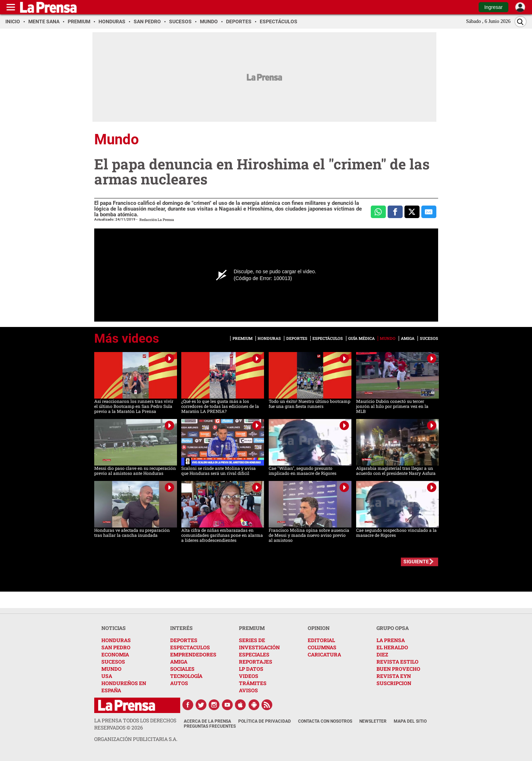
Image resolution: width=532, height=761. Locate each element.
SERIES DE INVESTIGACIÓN (259, 644)
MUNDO (111, 669)
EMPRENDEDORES (193, 654)
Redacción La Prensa (157, 220)
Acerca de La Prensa (207, 721)
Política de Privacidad (265, 721)
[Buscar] (521, 22)
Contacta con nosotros (325, 721)
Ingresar (493, 7)
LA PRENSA (391, 640)
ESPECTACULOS (190, 647)
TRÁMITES (253, 683)
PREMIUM (252, 628)
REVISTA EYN (394, 676)
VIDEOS (249, 676)
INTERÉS (181, 628)
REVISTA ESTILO (397, 662)
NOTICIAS (114, 628)
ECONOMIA (115, 654)
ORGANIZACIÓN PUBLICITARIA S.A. (136, 739)
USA (107, 676)
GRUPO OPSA (393, 628)
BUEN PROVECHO (398, 669)
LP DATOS (251, 669)
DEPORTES (184, 640)
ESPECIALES (254, 654)
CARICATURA (324, 654)
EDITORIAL (321, 640)
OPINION (319, 628)
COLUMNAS (322, 647)
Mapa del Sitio (410, 721)
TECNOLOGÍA (186, 676)
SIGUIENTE (416, 562)
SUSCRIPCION (394, 683)
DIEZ (382, 654)
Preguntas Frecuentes (210, 726)
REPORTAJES (256, 662)
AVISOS (248, 690)
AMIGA (179, 662)
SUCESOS (113, 662)
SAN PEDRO (116, 647)
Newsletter (373, 721)
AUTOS (179, 683)
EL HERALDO (392, 647)
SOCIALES (182, 669)
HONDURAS (116, 640)
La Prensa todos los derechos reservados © (135, 724)
